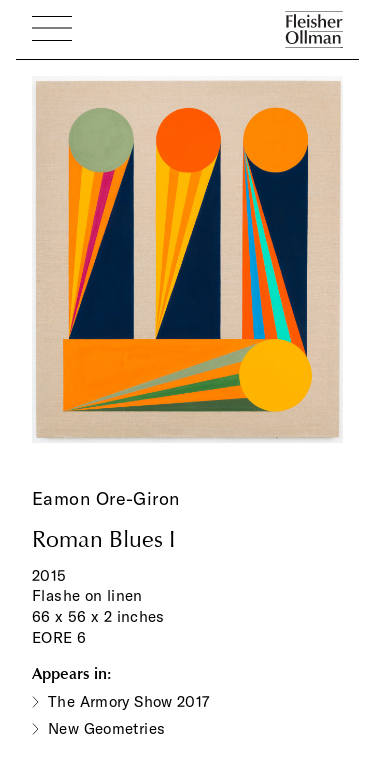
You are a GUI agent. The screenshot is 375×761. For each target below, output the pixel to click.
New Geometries (106, 728)
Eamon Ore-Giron (106, 498)
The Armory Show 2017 (129, 701)
